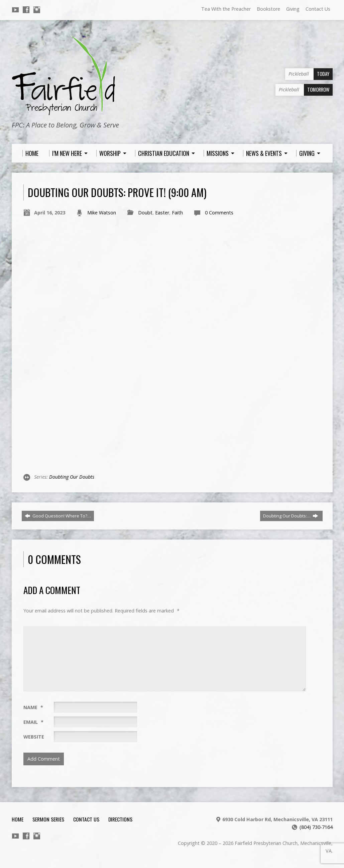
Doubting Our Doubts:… (291, 516)
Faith (177, 213)
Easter (162, 213)
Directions (120, 819)
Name (33, 707)
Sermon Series (48, 819)
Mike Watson (102, 213)
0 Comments (219, 213)
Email (33, 722)
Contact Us (318, 9)
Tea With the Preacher (226, 9)
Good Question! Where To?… (58, 516)
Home (18, 819)
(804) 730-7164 (316, 827)
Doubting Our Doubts (72, 477)
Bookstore (268, 9)
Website (34, 737)
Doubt (145, 213)
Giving (293, 9)
